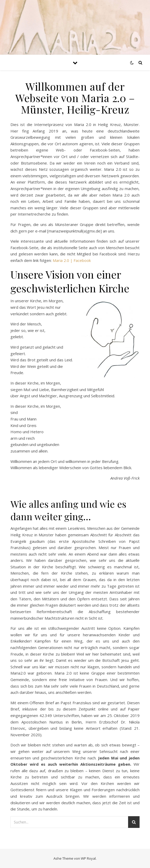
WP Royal (88, 858)
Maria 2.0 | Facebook (72, 260)
